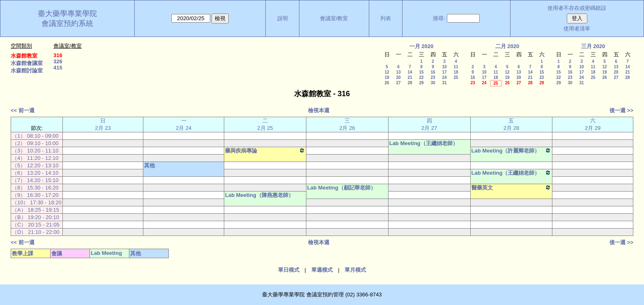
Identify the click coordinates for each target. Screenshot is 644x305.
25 (456, 77)
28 (410, 83)
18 (456, 72)
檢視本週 (319, 110)
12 (387, 72)
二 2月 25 (265, 124)
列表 (386, 18)
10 (444, 67)
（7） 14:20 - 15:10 (35, 180)
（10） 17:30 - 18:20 (37, 202)
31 (444, 83)
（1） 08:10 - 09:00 (35, 136)
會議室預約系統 (67, 23)
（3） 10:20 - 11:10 (35, 151)
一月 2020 (422, 46)
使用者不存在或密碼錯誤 (577, 8)
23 (433, 77)
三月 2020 (593, 46)
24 (444, 77)
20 (398, 77)
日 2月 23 (103, 124)
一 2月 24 (184, 124)
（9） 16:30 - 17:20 (35, 195)
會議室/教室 (334, 18)
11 (456, 67)
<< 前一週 (23, 110)
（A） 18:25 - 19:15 (36, 210)
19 (387, 77)
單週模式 (322, 270)
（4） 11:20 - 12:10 (35, 158)
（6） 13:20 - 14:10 (35, 173)
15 (421, 72)
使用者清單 (577, 29)
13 (398, 72)
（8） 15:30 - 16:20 (35, 188)
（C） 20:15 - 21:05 (36, 225)
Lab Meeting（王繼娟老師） (424, 143)
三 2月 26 (347, 124)
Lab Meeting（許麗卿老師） (512, 150)
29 (421, 83)
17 (444, 72)
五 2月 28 (511, 124)
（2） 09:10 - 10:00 (35, 143)
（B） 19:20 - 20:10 (36, 217)
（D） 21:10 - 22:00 (36, 232)
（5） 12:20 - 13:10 (35, 165)
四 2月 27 (429, 124)
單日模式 (289, 270)
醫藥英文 (512, 187)
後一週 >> (621, 110)
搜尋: (439, 18)
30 (433, 83)
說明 (283, 18)
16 (433, 72)
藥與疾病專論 (265, 150)
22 (421, 77)
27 (398, 83)
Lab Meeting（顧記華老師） (342, 188)
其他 (149, 165)
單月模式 (355, 270)
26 (387, 83)
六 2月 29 (593, 124)
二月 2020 (507, 46)
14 (410, 72)
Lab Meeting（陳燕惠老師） (259, 195)
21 (410, 77)
